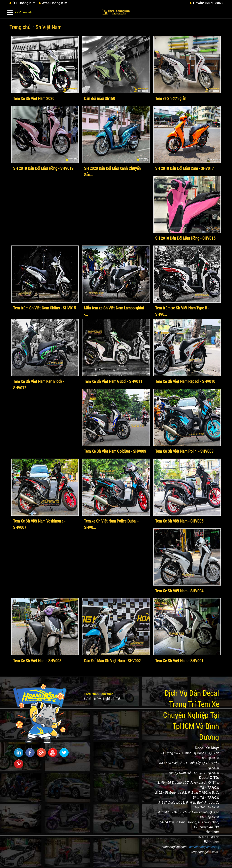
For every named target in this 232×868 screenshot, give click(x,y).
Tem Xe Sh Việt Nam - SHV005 (179, 521)
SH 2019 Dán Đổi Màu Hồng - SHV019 (43, 168)
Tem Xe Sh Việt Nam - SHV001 (179, 661)
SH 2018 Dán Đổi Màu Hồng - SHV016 (185, 238)
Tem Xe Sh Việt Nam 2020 (34, 98)
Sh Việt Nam (49, 27)
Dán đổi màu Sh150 (100, 98)
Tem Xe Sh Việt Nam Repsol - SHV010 (185, 381)
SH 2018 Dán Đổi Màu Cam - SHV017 (185, 168)
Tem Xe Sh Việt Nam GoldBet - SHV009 (115, 451)
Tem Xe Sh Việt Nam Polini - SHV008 (184, 451)
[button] (10, 12)
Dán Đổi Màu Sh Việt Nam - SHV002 (112, 661)
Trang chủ (20, 27)
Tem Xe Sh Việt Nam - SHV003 (37, 661)
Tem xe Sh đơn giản (171, 98)
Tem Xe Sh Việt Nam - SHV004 (179, 591)
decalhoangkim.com (203, 847)
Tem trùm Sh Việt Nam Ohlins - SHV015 (45, 308)
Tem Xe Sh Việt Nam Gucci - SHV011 (113, 381)
